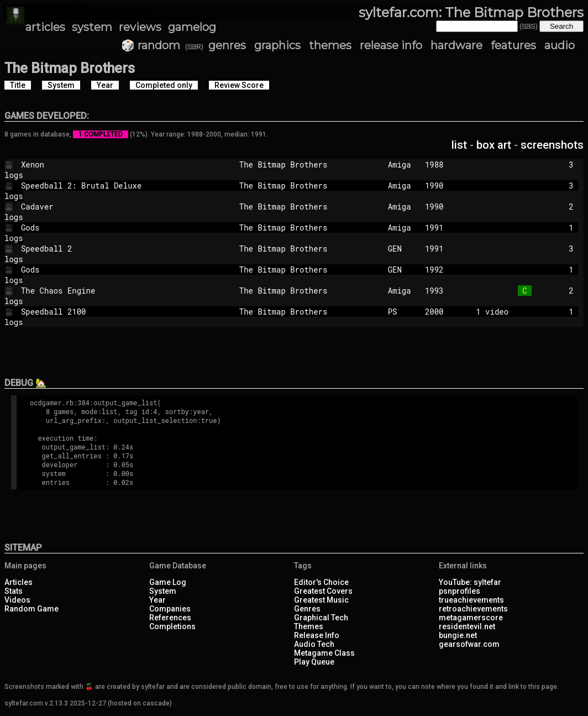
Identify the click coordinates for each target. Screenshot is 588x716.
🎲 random (151, 45)
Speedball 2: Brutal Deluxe (114, 185)
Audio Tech (314, 644)
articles (45, 27)
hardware (456, 45)
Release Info (317, 635)
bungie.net (458, 635)
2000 (434, 312)
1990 (434, 185)
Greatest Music (321, 600)
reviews (140, 27)
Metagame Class (324, 653)
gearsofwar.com (469, 644)
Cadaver (114, 207)
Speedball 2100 (114, 312)
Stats (14, 591)
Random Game (32, 609)
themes (330, 45)
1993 (434, 291)
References (170, 618)
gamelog (192, 27)
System (163, 591)
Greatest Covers (323, 591)
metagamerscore (471, 618)
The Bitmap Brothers (309, 164)
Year (158, 600)
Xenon (114, 164)
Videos (17, 600)
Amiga (402, 164)
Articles (19, 582)
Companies (170, 609)
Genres (307, 609)
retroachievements (473, 609)
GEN (402, 249)
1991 (434, 228)
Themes (309, 626)
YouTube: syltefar (470, 582)
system (92, 27)
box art (494, 145)
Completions (172, 626)
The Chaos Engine (114, 291)
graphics (277, 45)
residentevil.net (467, 626)
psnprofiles (460, 591)
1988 (434, 164)
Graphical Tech (321, 618)
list (459, 145)
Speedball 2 (114, 249)
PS (402, 312)
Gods (114, 228)
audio (560, 45)
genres (227, 45)
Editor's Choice (321, 582)
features (513, 45)
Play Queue (314, 662)
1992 (434, 270)
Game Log (168, 582)
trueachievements (471, 600)
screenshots (552, 145)
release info (391, 45)
